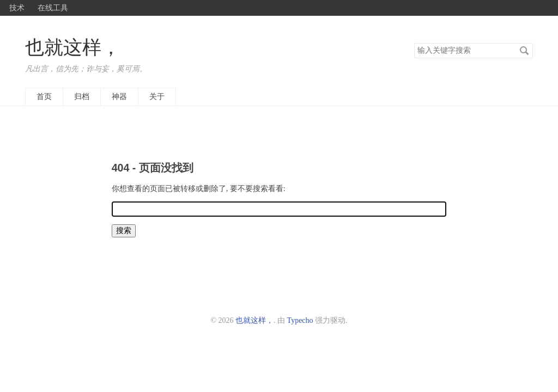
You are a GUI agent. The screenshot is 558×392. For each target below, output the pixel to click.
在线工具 (53, 8)
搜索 (524, 51)
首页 (44, 97)
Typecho (300, 320)
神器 (119, 97)
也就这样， (73, 48)
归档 (82, 97)
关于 (157, 97)
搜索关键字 (414, 43)
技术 (17, 8)
